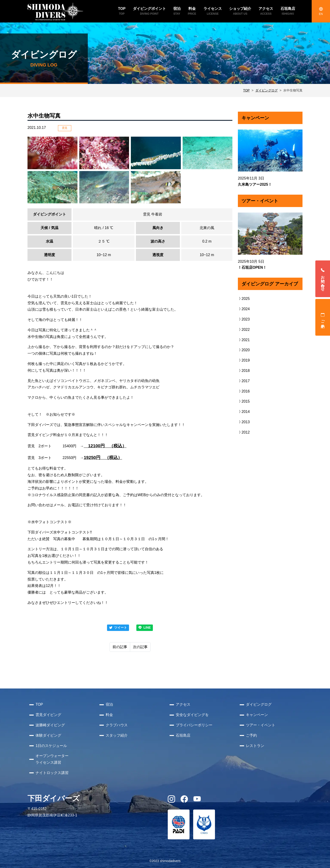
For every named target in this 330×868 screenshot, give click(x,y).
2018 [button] (244, 371)
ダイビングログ (267, 90)
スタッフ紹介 (117, 735)
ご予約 (323, 317)
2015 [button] (244, 401)
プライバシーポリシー (194, 725)
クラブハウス (117, 725)
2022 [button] (244, 330)
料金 (109, 715)
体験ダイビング (48, 735)
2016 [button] (244, 391)
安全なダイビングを (192, 715)
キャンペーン (257, 715)
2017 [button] (244, 381)
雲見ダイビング (48, 715)
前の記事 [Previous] (120, 647)
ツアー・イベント (261, 725)
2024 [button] (244, 309)
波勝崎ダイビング (50, 725)
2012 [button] (244, 432)
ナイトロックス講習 (52, 773)
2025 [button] (244, 299)
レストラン (255, 746)
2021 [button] (244, 340)
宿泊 (109, 704)
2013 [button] (244, 422)
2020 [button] (244, 350)
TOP (246, 90)
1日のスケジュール (51, 746)
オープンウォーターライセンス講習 (52, 759)
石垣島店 (183, 735)
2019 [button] (244, 360)
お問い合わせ (323, 279)
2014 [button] (244, 412)
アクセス (183, 704)
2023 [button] (244, 319)
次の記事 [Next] (140, 647)
